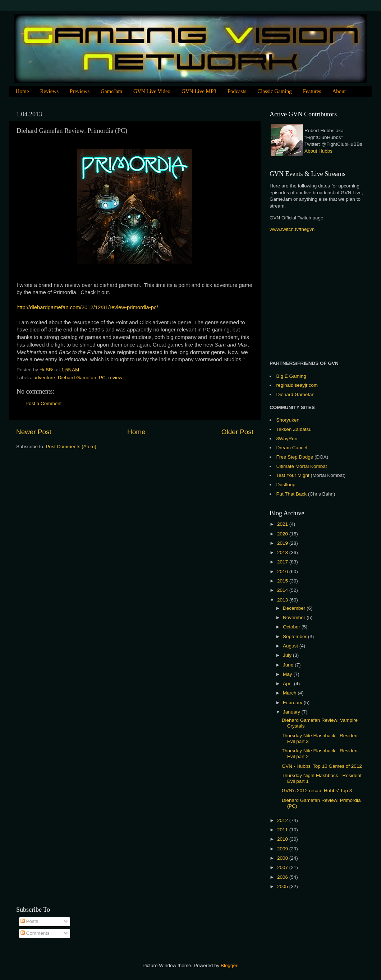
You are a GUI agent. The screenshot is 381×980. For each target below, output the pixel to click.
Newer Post (34, 432)
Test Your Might (293, 475)
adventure (44, 378)
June (289, 665)
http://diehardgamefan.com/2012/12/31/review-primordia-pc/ (87, 307)
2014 (283, 590)
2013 (283, 600)
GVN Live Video (152, 91)
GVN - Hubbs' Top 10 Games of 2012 (322, 766)
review (115, 378)
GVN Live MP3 (199, 91)
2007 (283, 867)
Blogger (229, 965)
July (288, 655)
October (292, 627)
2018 (283, 552)
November (295, 617)
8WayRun (287, 439)
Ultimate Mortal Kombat (302, 466)
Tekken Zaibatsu (294, 429)
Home (22, 91)
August (291, 646)
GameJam (111, 91)
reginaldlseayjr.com (297, 385)
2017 (283, 562)
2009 (283, 849)
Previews (80, 91)
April (288, 684)
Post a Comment (44, 403)
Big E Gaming (291, 376)
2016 (283, 572)
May (288, 674)
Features (312, 91)
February (293, 703)
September (295, 637)
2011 (283, 830)
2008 (283, 858)
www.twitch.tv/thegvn (292, 229)
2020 (283, 534)
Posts (29, 921)
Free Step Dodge (295, 457)
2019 (283, 543)
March (290, 693)
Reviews (49, 91)
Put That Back (292, 494)
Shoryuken (288, 420)
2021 (283, 524)
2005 (283, 886)
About (339, 91)
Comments (35, 933)
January (292, 712)
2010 (283, 839)
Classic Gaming (274, 91)
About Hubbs (318, 151)
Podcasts (237, 91)
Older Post (237, 432)
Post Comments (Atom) (71, 447)
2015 (283, 581)
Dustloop (286, 485)
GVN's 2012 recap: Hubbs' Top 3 (317, 791)
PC (102, 378)
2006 (283, 877)
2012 (283, 820)
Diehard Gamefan (77, 378)
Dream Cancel (292, 448)
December (295, 608)
